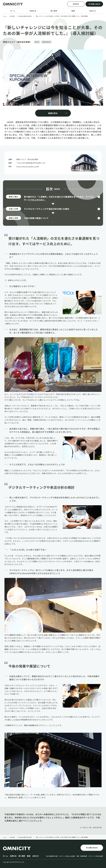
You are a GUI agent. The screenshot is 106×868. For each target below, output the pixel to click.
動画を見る (58, 113)
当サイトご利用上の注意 (67, 856)
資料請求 (76, 4)
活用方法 (13, 856)
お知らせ (36, 856)
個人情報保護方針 (52, 856)
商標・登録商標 (82, 856)
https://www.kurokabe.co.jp (28, 166)
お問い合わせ (94, 4)
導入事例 (22, 856)
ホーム (5, 856)
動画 (29, 856)
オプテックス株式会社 (96, 856)
